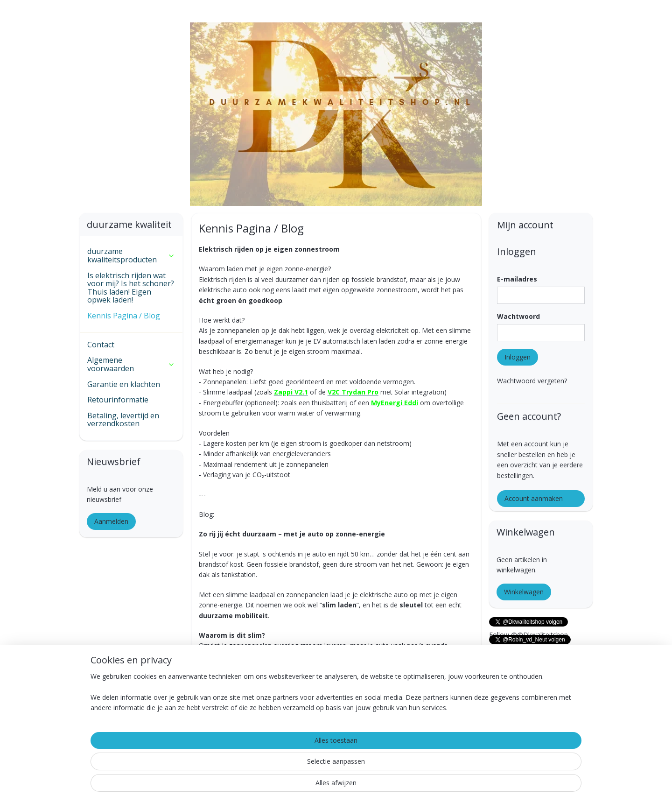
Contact (101, 345)
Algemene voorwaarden (131, 364)
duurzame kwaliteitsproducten (131, 255)
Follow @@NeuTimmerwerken (535, 670)
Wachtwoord (518, 316)
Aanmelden (111, 521)
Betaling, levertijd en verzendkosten (123, 420)
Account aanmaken (534, 498)
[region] (274, 766)
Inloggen (518, 357)
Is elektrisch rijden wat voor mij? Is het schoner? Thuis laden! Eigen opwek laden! (131, 288)
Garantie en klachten (124, 384)
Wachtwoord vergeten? (532, 381)
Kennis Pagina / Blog (124, 316)
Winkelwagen (524, 592)
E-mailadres (517, 279)
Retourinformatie (118, 400)
